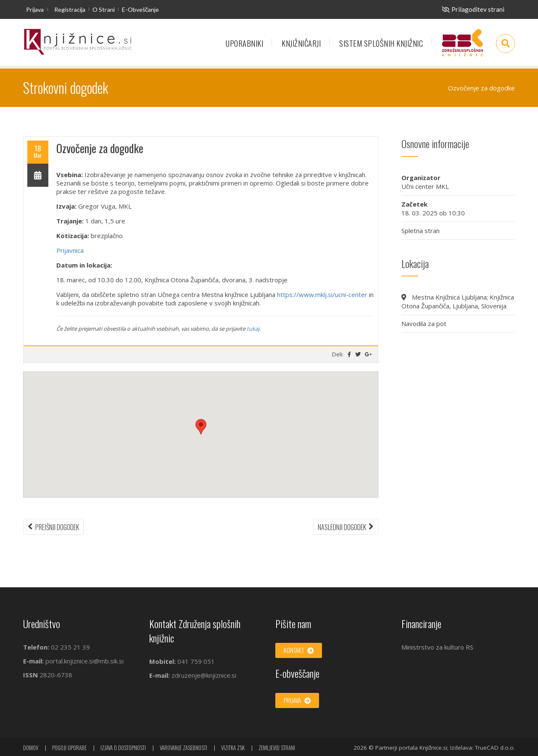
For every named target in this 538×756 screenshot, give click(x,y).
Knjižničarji (301, 43)
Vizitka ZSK (233, 748)
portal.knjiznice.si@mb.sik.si (84, 661)
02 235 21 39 (70, 647)
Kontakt (299, 650)
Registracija (70, 9)
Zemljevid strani (277, 748)
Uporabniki (244, 43)
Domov (31, 748)
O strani (104, 9)
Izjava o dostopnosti (123, 748)
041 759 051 (195, 661)
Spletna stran (421, 231)
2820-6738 (56, 675)
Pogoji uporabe (69, 748)
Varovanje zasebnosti (183, 748)
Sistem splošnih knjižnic (381, 43)
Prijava (35, 9)
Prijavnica (70, 250)
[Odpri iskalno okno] (505, 44)
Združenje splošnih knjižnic (462, 47)
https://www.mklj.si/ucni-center (322, 294)
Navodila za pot (424, 324)
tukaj (253, 329)
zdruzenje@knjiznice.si (204, 675)
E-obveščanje (140, 9)
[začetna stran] (78, 42)
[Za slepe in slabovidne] (473, 9)
